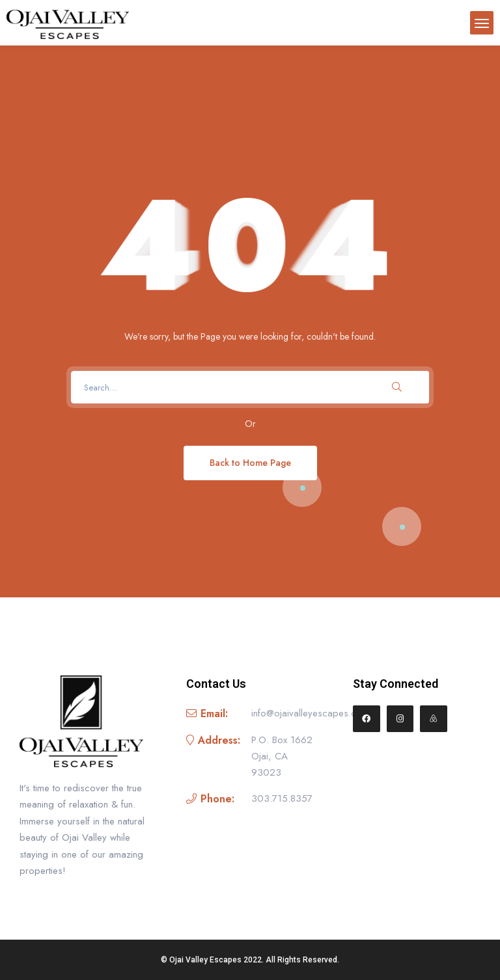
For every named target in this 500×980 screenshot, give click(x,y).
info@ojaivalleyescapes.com (310, 713)
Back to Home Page (250, 463)
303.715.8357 (282, 798)
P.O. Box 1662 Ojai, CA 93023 (282, 756)
